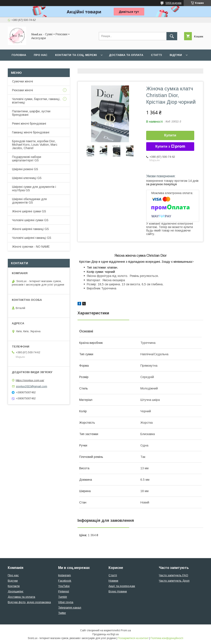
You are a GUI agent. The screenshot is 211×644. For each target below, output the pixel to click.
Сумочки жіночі (22, 81)
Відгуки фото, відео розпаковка (29, 602)
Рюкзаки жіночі (22, 90)
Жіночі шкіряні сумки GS (29, 211)
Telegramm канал (70, 608)
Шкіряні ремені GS (25, 169)
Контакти (14, 586)
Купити (170, 135)
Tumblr (63, 597)
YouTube (64, 586)
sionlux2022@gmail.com (32, 386)
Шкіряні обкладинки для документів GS (29, 201)
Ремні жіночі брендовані (29, 124)
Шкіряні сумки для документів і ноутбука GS (34, 188)
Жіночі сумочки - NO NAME (31, 247)
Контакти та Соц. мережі (76, 55)
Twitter (62, 613)
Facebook (65, 581)
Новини (113, 581)
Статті (156, 55)
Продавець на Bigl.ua (105, 634)
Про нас (41, 55)
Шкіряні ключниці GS (27, 178)
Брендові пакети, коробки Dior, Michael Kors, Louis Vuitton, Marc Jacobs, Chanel (35, 145)
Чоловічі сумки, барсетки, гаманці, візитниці (36, 101)
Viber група (66, 602)
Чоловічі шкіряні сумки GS (30, 220)
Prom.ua (126, 630)
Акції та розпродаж (122, 586)
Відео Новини (118, 591)
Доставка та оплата (126, 55)
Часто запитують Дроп (174, 581)
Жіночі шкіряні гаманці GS (30, 229)
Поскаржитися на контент (133, 638)
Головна (19, 55)
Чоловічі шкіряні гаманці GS (32, 238)
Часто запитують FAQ (174, 575)
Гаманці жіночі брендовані (31, 132)
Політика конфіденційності (167, 638)
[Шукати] (172, 36)
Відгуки (176, 55)
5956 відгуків (174, 3)
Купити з (170, 147)
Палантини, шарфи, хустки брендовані (31, 113)
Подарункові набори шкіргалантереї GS (27, 159)
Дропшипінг (16, 591)
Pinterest (64, 591)
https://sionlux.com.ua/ (30, 380)
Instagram (64, 575)
